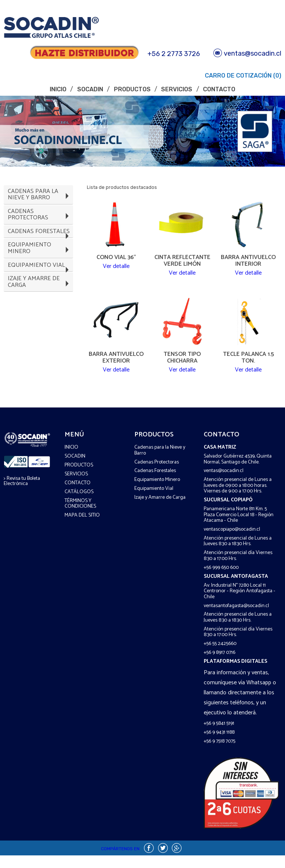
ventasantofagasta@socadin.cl (236, 618)
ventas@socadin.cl (247, 53)
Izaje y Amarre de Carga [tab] (40, 313)
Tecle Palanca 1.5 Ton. (248, 364)
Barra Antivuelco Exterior (116, 364)
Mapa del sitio (82, 528)
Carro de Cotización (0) (242, 76)
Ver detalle (116, 271)
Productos (132, 89)
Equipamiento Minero (157, 492)
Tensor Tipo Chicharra (182, 364)
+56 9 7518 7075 (220, 754)
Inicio (58, 89)
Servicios (177, 89)
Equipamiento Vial (154, 501)
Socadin (90, 89)
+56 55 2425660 (220, 656)
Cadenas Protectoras (157, 474)
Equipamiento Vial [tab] (40, 290)
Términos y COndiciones (80, 516)
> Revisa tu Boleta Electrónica (22, 494)
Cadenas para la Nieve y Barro (160, 463)
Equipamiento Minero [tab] (40, 268)
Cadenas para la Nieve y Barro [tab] (40, 197)
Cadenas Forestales (155, 483)
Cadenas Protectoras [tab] (40, 223)
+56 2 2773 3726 (174, 54)
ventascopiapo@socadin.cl (232, 542)
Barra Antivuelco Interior (248, 261)
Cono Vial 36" (116, 258)
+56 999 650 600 (221, 580)
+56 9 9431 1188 (219, 745)
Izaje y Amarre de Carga (160, 510)
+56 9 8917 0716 (220, 665)
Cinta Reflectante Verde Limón (182, 261)
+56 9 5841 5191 (219, 736)
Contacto (219, 89)
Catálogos (79, 504)
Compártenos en (120, 861)
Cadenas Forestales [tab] (40, 245)
